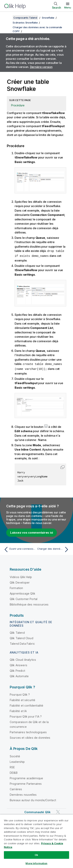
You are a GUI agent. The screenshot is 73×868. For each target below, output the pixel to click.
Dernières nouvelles (23, 794)
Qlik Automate (19, 675)
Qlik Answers (18, 664)
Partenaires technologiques (28, 731)
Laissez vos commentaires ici (32, 532)
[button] (62, 466)
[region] (36, 841)
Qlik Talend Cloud (22, 637)
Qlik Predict (17, 670)
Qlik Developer (20, 582)
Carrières (16, 788)
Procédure (18, 105)
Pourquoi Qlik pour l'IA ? (26, 716)
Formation (16, 587)
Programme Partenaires (26, 783)
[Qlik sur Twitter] (58, 811)
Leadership (17, 761)
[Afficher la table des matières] (8, 18)
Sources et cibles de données (30, 737)
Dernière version (41, 67)
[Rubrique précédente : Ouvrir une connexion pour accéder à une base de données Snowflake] (19, 549)
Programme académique (26, 777)
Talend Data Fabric (22, 643)
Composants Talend (25, 18)
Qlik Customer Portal (24, 598)
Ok (36, 855)
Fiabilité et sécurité (22, 699)
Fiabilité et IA (18, 710)
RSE (12, 766)
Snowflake (48, 18)
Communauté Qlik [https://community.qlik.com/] (37, 811)
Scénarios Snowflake (25, 23)
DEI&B (14, 772)
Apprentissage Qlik (22, 593)
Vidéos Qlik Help (21, 576)
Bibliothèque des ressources (29, 604)
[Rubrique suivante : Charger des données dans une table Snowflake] (54, 549)
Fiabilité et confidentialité (26, 705)
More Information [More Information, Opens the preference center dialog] (36, 863)
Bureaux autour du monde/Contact (33, 799)
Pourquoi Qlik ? (20, 694)
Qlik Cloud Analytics (23, 659)
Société (15, 755)
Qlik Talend (17, 632)
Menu (68, 7)
